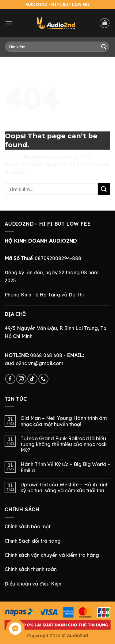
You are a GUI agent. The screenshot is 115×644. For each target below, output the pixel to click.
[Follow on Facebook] (10, 379)
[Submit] (104, 47)
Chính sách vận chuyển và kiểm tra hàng (52, 555)
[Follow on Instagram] (21, 379)
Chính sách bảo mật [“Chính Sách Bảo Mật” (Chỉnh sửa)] (28, 526)
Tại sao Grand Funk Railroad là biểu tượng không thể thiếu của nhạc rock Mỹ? (64, 444)
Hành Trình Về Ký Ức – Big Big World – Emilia (65, 467)
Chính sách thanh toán (31, 569)
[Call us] (43, 379)
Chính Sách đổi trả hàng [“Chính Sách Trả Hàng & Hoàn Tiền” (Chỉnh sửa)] (33, 541)
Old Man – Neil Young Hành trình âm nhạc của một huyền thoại (64, 421)
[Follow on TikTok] (32, 379)
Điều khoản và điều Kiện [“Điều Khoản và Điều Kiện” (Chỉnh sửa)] (33, 584)
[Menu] (9, 23)
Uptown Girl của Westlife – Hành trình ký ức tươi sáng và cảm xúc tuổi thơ (65, 488)
